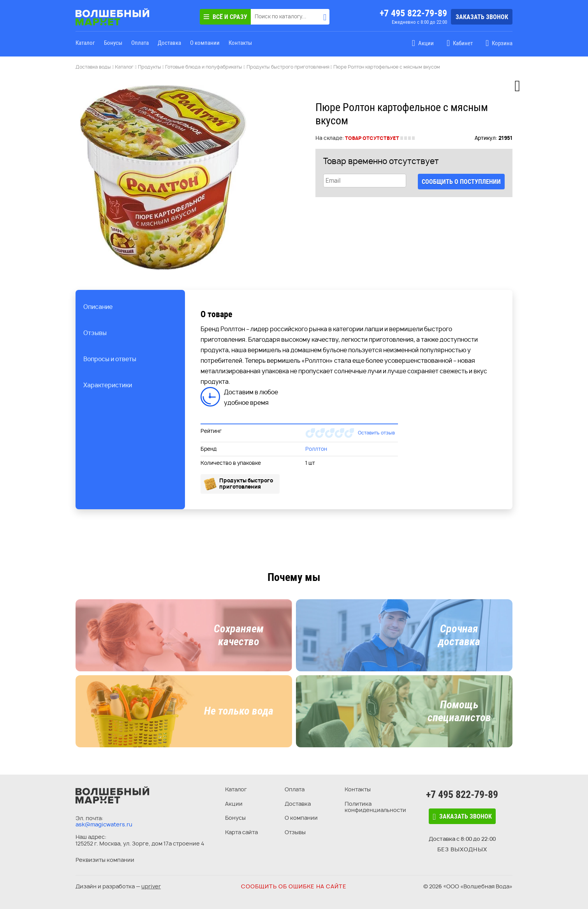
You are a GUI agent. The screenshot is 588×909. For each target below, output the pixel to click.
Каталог (85, 43)
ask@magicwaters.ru (104, 824)
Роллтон (316, 449)
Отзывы (295, 832)
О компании (205, 43)
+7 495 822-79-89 (413, 13)
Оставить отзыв (376, 433)
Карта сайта (241, 832)
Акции (234, 804)
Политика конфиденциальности (375, 807)
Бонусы (113, 43)
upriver (151, 886)
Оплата (140, 43)
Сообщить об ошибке (294, 886)
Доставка (169, 43)
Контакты (240, 43)
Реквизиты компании (105, 860)
